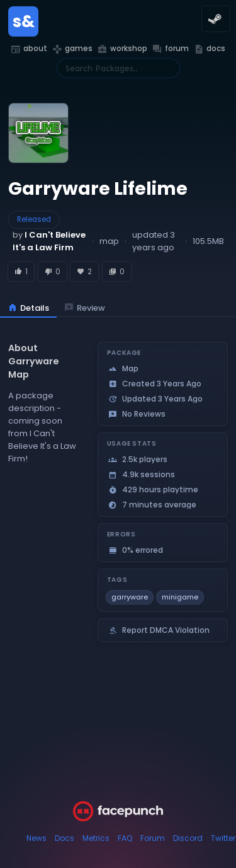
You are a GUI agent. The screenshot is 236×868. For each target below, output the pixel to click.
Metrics (96, 838)
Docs (65, 838)
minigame (180, 597)
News (37, 838)
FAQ (125, 838)
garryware (130, 597)
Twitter (223, 838)
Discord (188, 838)
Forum (153, 838)
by (49, 241)
